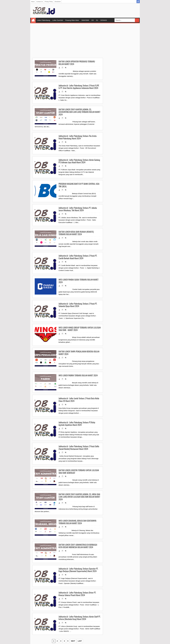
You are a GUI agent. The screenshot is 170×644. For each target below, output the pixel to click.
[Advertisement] (85, 41)
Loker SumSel (58, 20)
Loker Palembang (44, 20)
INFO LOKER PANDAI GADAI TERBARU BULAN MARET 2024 (78, 281)
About (33, 2)
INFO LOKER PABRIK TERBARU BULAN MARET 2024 (78, 375)
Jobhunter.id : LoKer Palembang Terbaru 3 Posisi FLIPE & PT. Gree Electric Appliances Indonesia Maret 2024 (79, 87)
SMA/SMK (85, 20)
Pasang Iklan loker (72, 20)
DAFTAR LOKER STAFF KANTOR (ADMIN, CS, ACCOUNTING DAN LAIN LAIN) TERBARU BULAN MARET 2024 (79, 112)
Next (73, 641)
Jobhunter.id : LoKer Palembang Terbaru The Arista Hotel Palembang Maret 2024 (78, 137)
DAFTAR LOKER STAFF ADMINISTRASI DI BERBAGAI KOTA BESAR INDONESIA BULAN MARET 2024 (78, 546)
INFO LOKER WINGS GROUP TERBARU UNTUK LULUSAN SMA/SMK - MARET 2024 (80, 329)
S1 (97, 20)
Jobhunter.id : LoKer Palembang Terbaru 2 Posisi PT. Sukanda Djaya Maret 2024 (78, 305)
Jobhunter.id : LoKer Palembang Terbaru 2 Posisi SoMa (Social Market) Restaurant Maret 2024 (79, 448)
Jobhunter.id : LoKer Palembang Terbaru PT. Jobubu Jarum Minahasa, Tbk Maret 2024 (78, 209)
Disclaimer (58, 2)
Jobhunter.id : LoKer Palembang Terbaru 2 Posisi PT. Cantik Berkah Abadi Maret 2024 (78, 257)
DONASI (104, 20)
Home (33, 20)
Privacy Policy (49, 2)
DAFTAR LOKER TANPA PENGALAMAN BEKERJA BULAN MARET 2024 (79, 353)
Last (80, 641)
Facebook (138, 2)
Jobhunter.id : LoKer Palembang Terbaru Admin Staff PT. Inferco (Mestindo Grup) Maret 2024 (80, 618)
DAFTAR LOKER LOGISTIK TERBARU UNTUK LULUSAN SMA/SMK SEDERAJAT (79, 471)
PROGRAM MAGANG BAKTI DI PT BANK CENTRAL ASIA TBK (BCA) (79, 185)
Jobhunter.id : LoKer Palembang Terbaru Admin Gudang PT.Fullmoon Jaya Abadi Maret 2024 (79, 161)
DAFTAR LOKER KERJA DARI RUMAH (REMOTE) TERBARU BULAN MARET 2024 (76, 233)
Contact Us (40, 2)
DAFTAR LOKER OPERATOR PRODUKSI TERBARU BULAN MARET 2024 (77, 63)
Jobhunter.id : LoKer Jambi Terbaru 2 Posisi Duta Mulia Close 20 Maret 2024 (79, 400)
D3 (93, 20)
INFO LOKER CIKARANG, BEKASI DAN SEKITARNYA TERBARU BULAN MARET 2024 (77, 522)
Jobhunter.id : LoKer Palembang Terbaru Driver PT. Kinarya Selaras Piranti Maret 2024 (77, 594)
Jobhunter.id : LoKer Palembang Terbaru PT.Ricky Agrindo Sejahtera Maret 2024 (77, 424)
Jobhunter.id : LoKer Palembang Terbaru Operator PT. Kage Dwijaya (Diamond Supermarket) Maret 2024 (78, 570)
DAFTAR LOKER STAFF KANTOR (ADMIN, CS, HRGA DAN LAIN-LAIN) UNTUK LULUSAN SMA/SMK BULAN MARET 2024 (79, 497)
